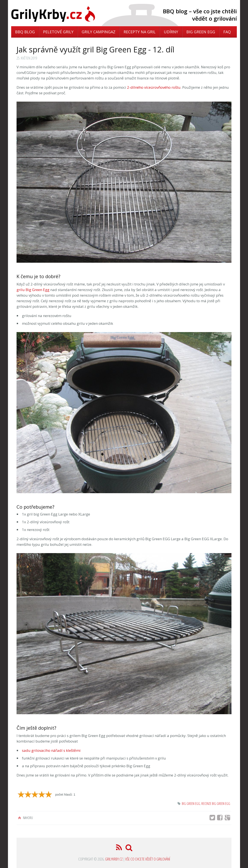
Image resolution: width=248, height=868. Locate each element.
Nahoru (28, 818)
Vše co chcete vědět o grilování (148, 859)
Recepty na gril (140, 32)
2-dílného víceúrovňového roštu (154, 87)
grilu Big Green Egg (33, 290)
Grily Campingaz (99, 32)
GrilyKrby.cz (114, 859)
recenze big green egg (216, 804)
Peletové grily (58, 32)
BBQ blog (25, 32)
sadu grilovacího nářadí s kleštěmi (51, 750)
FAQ (227, 32)
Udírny (171, 32)
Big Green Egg (201, 32)
